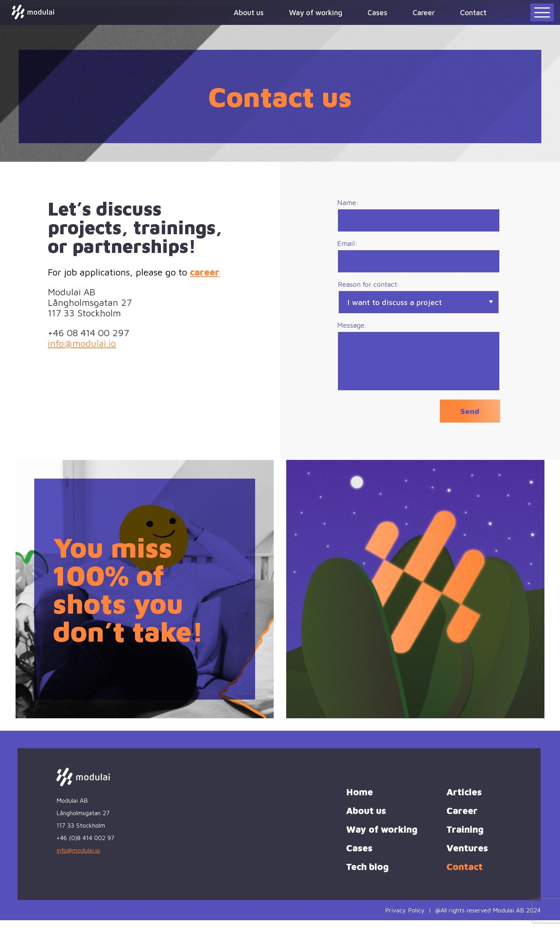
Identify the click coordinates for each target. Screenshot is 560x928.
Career (424, 12)
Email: (419, 259)
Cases (377, 12)
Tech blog (367, 874)
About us (249, 12)
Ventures (467, 856)
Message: (419, 362)
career (205, 272)
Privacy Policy (405, 918)
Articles (464, 800)
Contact (473, 12)
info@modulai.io (82, 343)
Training (465, 837)
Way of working (316, 12)
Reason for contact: (419, 302)
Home (360, 800)
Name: (419, 216)
